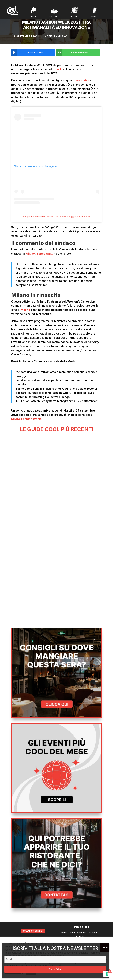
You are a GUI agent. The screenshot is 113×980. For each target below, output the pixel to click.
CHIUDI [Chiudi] (105, 947)
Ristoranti (81, 932)
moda (59, 69)
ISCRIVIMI (55, 969)
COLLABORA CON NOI (33, 931)
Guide (72, 932)
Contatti (80, 937)
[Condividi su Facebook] (30, 53)
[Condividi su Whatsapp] (76, 53)
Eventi (64, 932)
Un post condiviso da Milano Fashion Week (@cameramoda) (56, 217)
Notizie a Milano (56, 36)
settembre (83, 80)
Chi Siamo (93, 932)
